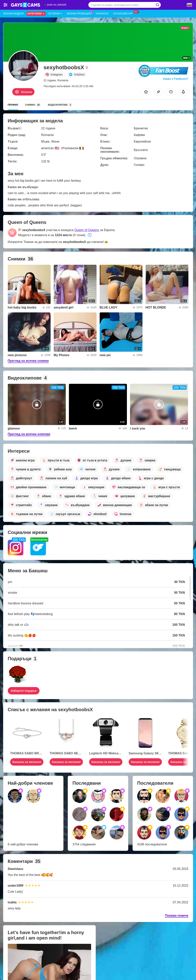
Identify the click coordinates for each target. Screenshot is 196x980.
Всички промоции (80, 13)
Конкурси (102, 14)
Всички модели (14, 14)
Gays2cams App (124, 13)
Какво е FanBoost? (176, 79)
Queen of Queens (87, 230)
